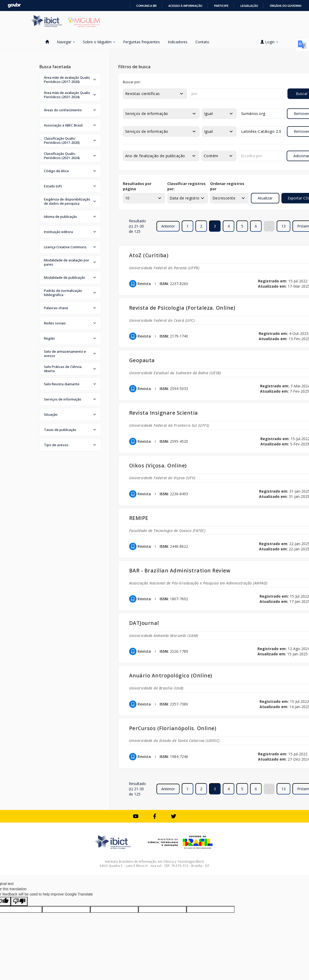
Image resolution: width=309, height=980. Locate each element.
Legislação (249, 6)
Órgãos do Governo (286, 6)
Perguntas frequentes (141, 42)
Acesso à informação (185, 6)
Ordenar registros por (227, 186)
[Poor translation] (19, 901)
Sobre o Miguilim (99, 42)
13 (283, 226)
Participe (221, 6)
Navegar (66, 42)
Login (269, 42)
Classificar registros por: (186, 186)
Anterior (168, 226)
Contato (202, 42)
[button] (70, 80)
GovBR (14, 5)
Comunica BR (146, 6)
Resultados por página (137, 186)
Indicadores (178, 42)
